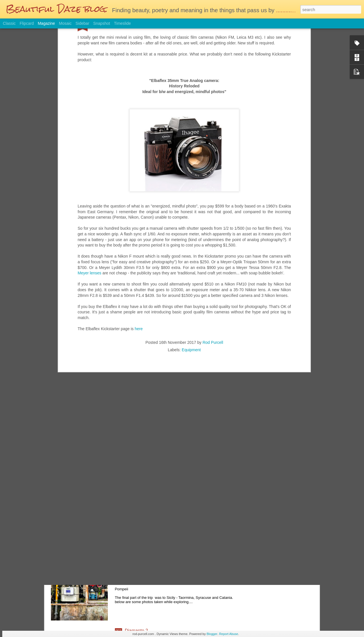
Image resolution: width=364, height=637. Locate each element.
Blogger (212, 634)
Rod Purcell (213, 279)
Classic (9, 23)
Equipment (191, 287)
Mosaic (65, 23)
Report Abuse (229, 634)
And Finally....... (140, 566)
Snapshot (102, 23)
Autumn (133, 501)
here (139, 266)
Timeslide (122, 23)
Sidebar (82, 23)
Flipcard (27, 23)
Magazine (46, 23)
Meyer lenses (89, 210)
